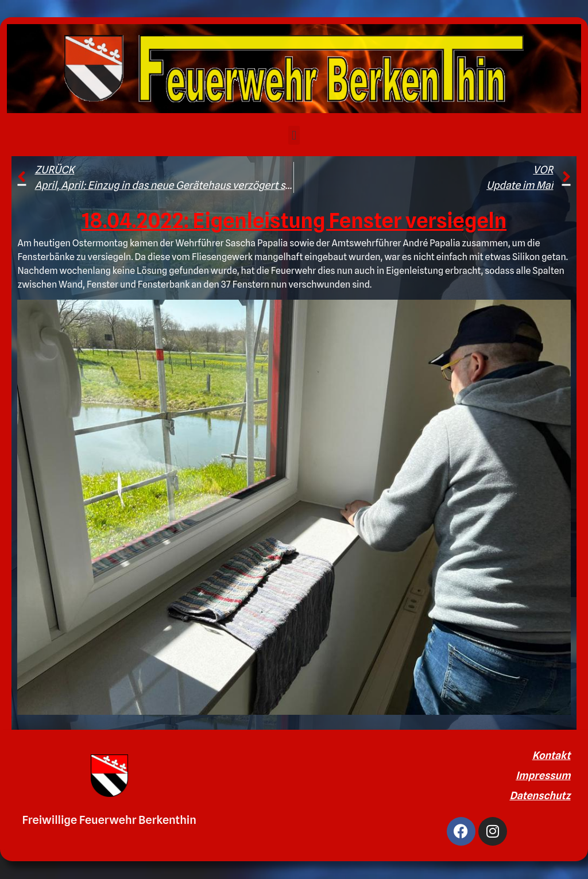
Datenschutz (540, 795)
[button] (294, 135)
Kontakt (552, 755)
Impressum (543, 775)
